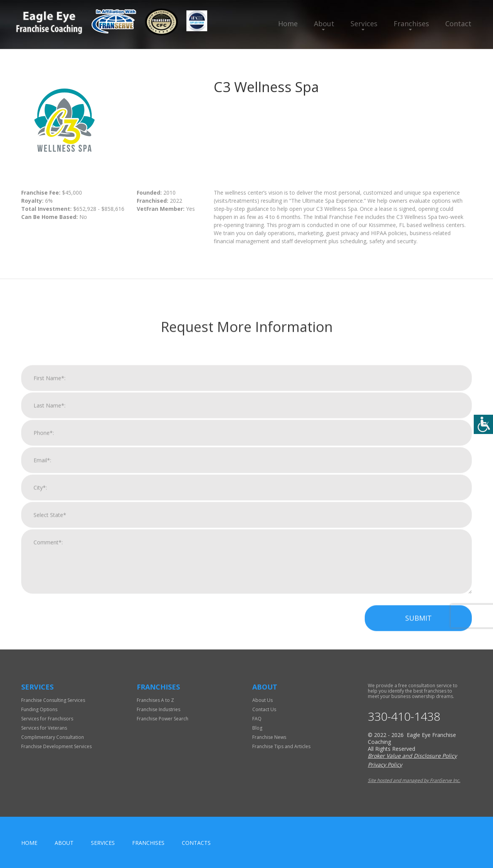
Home (288, 24)
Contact (458, 24)
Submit (418, 851)
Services (364, 24)
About (324, 24)
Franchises (411, 24)
